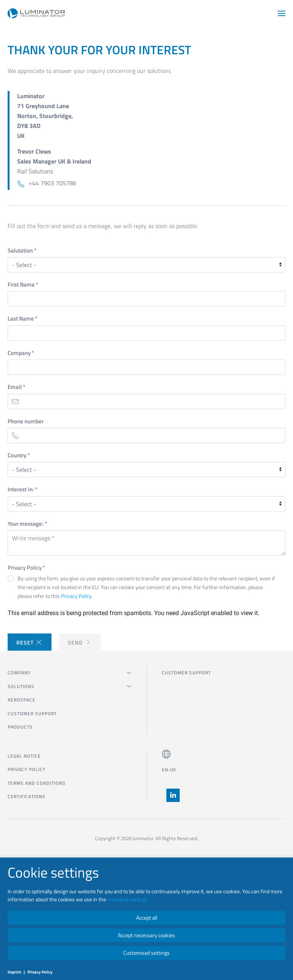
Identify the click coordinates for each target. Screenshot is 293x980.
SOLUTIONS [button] (69, 686)
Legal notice (24, 756)
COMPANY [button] (69, 673)
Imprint (14, 972)
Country (19, 455)
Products (20, 727)
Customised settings (146, 953)
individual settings (128, 899)
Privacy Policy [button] (76, 596)
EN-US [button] (169, 770)
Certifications (27, 796)
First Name (23, 284)
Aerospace (22, 700)
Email (16, 387)
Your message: (27, 524)
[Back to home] (36, 13)
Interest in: (23, 489)
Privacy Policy (26, 568)
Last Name (23, 318)
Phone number (26, 421)
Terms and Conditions (37, 783)
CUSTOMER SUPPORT (32, 714)
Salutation (22, 250)
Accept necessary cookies (146, 935)
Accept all (147, 918)
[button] (282, 13)
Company (21, 353)
